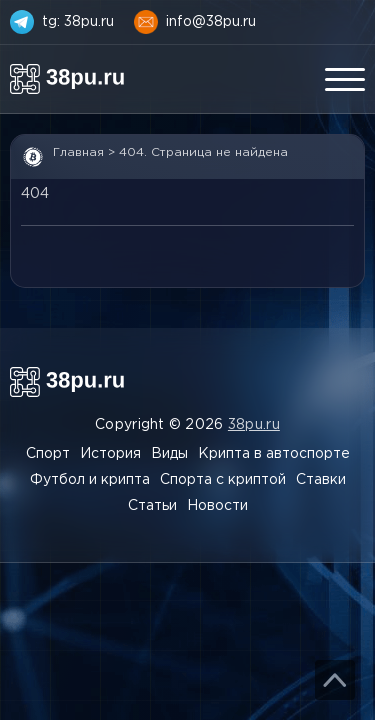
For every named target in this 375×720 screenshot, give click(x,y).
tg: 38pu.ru (78, 22)
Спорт (48, 454)
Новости (217, 506)
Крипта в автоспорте (274, 454)
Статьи (152, 506)
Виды (169, 454)
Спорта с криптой (223, 480)
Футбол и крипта (90, 480)
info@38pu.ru (211, 22)
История (110, 454)
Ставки (321, 480)
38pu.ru (254, 425)
